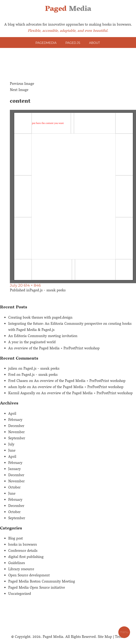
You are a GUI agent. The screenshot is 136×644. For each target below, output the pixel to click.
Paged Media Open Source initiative (37, 588)
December (16, 426)
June (12, 451)
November (16, 433)
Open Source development (29, 576)
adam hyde (17, 387)
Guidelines (17, 563)
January (14, 469)
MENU (124, 632)
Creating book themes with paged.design (40, 318)
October (14, 488)
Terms (120, 637)
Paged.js (73, 43)
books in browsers (22, 545)
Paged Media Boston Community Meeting (42, 582)
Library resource (21, 570)
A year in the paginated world (32, 343)
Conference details (23, 551)
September (17, 439)
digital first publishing (26, 557)
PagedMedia (46, 43)
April (12, 414)
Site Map (105, 637)
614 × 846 (32, 285)
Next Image (19, 90)
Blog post (16, 539)
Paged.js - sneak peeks (41, 369)
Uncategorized (20, 594)
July (11, 445)
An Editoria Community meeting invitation (43, 336)
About (95, 43)
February (15, 420)
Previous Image (22, 84)
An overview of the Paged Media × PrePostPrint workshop (54, 349)
